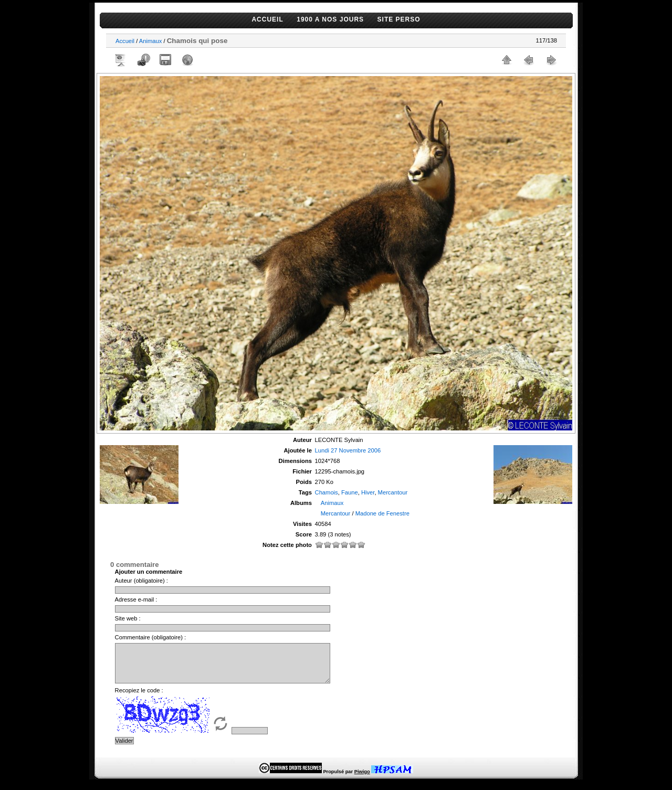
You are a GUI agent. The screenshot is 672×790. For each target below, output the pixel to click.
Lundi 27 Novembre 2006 (348, 450)
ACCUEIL (267, 19)
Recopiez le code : (139, 698)
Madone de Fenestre (382, 513)
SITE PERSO (399, 19)
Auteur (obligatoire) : (141, 581)
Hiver (368, 492)
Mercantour (393, 492)
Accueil (125, 41)
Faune (350, 492)
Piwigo (362, 780)
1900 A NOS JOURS (330, 19)
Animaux (151, 41)
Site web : (128, 618)
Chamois (327, 492)
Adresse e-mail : (136, 599)
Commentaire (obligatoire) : (151, 637)
